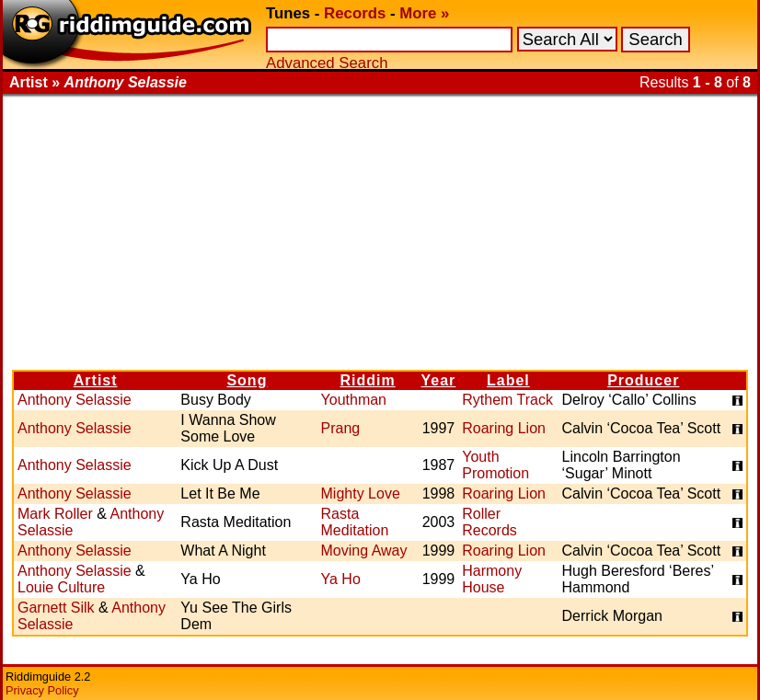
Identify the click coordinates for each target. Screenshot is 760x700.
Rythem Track (507, 400)
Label (508, 380)
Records (355, 13)
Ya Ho (341, 579)
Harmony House (492, 579)
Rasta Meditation (355, 522)
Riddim (367, 380)
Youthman (354, 400)
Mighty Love (361, 493)
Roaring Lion (504, 428)
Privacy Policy (42, 690)
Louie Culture (61, 587)
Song (247, 380)
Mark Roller (55, 514)
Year (439, 380)
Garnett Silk (56, 608)
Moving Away (364, 551)
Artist (96, 380)
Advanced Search (327, 63)
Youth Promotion (495, 465)
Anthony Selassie (75, 400)
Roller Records (489, 522)
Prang (341, 428)
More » (424, 13)
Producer (643, 380)
